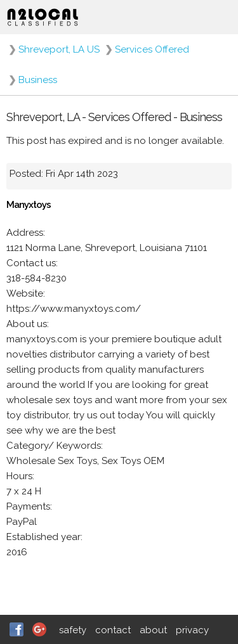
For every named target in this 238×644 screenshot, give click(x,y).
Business (38, 80)
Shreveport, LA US (59, 49)
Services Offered (152, 49)
